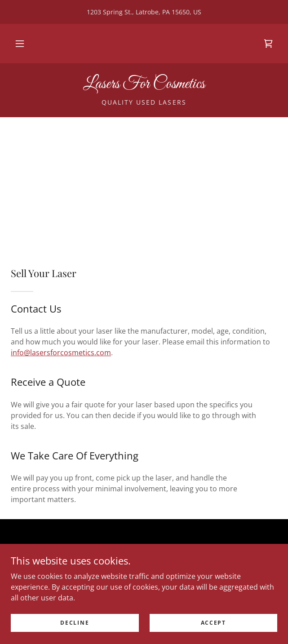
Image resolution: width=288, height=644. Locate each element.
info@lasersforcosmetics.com (61, 353)
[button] (20, 44)
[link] (268, 44)
